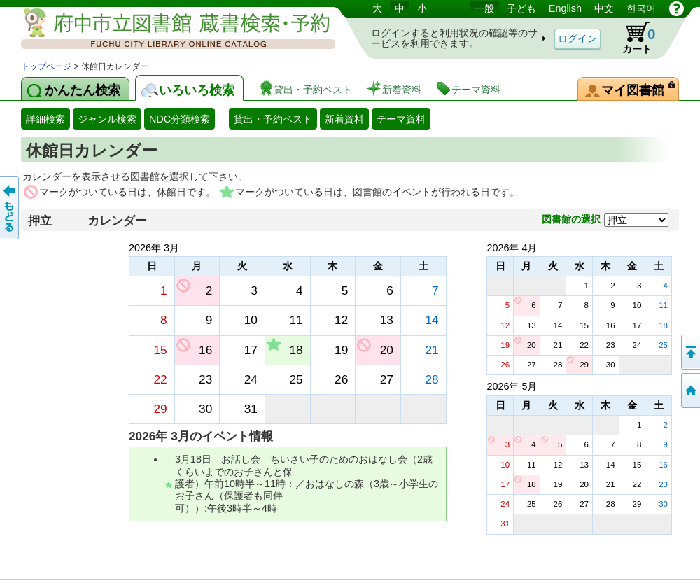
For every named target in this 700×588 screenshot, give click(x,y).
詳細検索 (45, 119)
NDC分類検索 (180, 119)
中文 (604, 8)
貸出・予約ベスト (273, 119)
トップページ (46, 66)
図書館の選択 (571, 219)
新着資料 (344, 119)
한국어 (641, 8)
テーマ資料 (401, 119)
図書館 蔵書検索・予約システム (168, 30)
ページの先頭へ (689, 352)
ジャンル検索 (107, 119)
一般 (484, 8)
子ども (521, 8)
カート (632, 38)
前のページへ (10, 208)
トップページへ (689, 391)
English (565, 8)
